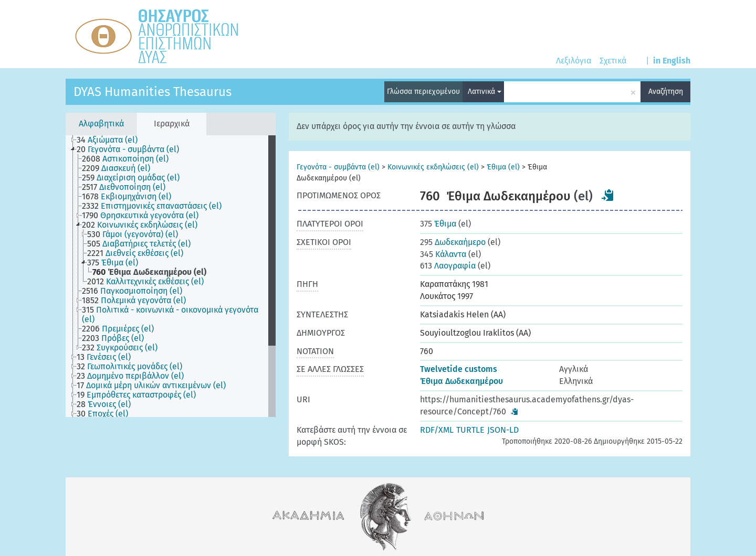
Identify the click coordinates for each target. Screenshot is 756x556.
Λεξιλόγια (574, 61)
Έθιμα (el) (503, 167)
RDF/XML (437, 430)
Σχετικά (613, 61)
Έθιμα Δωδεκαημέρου (461, 381)
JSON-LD (503, 430)
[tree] (171, 276)
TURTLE (470, 430)
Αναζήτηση (666, 92)
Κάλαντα (443, 254)
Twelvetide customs (459, 369)
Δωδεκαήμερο (453, 242)
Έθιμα (438, 224)
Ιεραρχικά (172, 124)
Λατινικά (485, 92)
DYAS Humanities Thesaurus (153, 92)
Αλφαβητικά (101, 124)
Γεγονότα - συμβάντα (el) (338, 167)
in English (672, 61)
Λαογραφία (448, 266)
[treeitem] (112, 140)
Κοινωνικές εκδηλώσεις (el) (433, 167)
